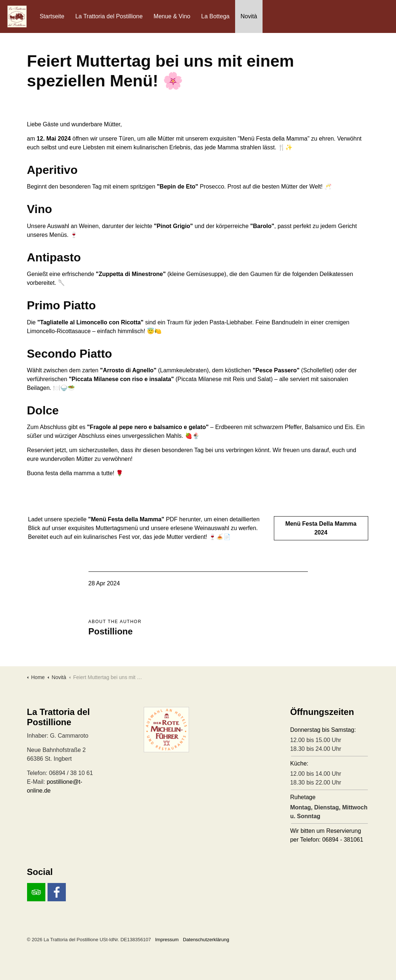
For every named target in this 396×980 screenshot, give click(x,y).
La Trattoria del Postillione (109, 16)
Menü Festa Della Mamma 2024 (321, 528)
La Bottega (215, 16)
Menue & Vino (172, 16)
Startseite (52, 16)
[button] (198, 730)
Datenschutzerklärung (206, 940)
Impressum (167, 940)
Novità (249, 16)
